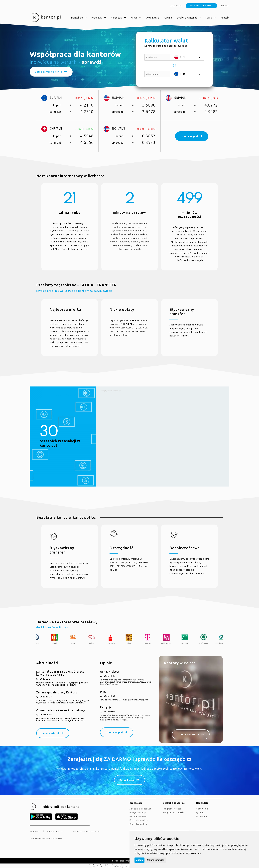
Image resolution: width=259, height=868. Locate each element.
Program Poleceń (172, 809)
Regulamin (35, 831)
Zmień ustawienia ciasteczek (86, 831)
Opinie (168, 18)
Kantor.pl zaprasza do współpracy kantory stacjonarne (60, 673)
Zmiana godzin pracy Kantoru (57, 692)
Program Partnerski (173, 813)
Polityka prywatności (57, 831)
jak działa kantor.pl (140, 809)
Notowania (202, 809)
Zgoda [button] (139, 860)
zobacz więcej (50, 733)
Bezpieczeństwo (138, 816)
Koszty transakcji (139, 820)
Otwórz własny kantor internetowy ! (61, 710)
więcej (115, 684)
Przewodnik (202, 816)
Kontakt (225, 18)
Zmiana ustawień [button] (155, 860)
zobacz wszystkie (188, 734)
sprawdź (92, 62)
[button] (174, 66)
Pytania (200, 813)
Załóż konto (127, 780)
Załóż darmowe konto (201, 6)
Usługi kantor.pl (138, 813)
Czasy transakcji (138, 824)
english (225, 6)
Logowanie (176, 6)
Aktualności (153, 18)
